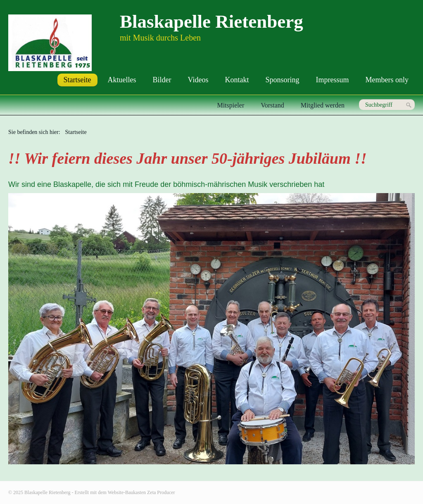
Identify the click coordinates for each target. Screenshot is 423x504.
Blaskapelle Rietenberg (211, 21)
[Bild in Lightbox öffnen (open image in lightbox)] (211, 329)
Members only (387, 80)
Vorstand (272, 105)
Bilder (162, 80)
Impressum (333, 80)
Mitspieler (231, 105)
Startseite (77, 80)
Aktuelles (122, 80)
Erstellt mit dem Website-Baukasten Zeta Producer (125, 492)
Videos (198, 80)
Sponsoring (283, 80)
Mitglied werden (323, 105)
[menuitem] (77, 80)
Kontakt (237, 80)
